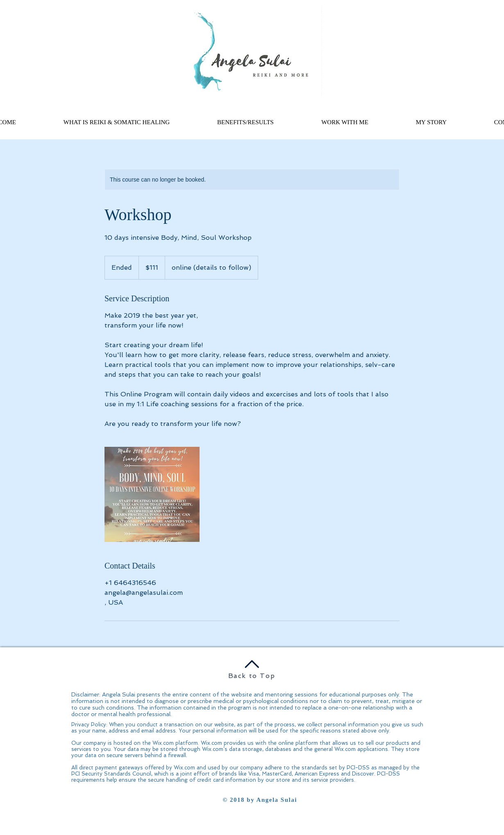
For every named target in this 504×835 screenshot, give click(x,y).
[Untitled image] (152, 494)
